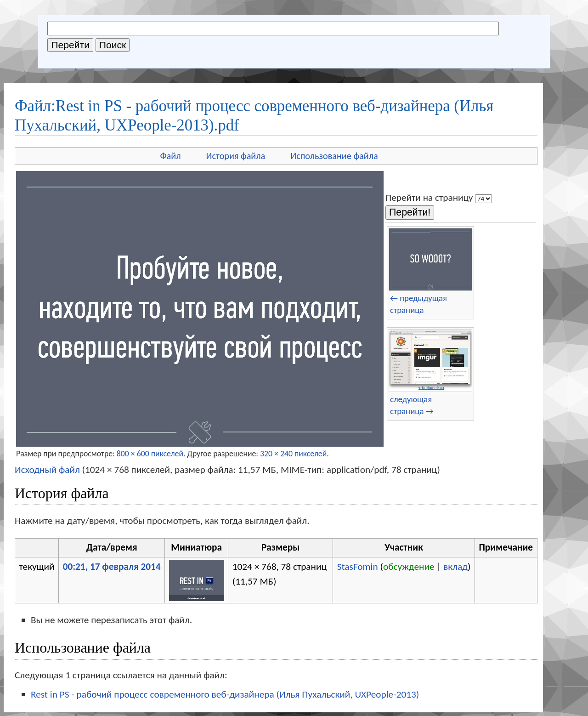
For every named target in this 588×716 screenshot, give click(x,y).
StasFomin (358, 567)
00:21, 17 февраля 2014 (112, 567)
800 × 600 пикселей (150, 454)
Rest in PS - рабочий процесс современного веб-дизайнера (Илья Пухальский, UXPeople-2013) (225, 694)
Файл (170, 156)
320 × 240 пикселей (293, 454)
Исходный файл (47, 470)
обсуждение (409, 567)
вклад (455, 567)
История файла (236, 156)
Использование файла (334, 156)
